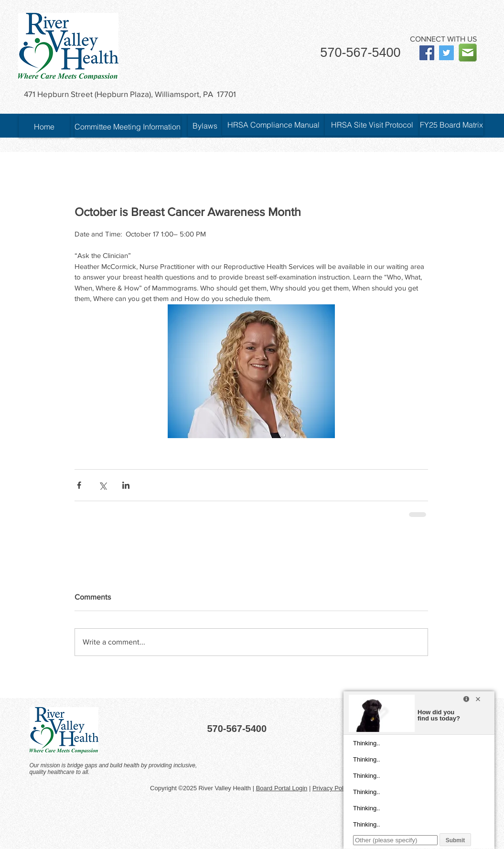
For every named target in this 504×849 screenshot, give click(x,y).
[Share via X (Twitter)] (102, 485)
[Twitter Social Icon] (446, 53)
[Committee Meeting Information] (128, 127)
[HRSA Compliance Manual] (273, 125)
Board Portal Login (282, 788)
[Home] (44, 127)
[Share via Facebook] (79, 485)
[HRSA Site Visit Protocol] (372, 125)
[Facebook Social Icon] (427, 53)
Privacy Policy (332, 788)
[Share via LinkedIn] (126, 485)
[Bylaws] (205, 126)
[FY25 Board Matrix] (451, 125)
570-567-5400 (360, 53)
